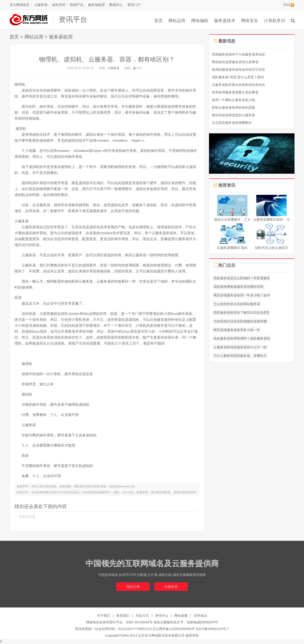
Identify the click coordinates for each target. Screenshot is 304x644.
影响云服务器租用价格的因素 (233, 107)
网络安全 (250, 21)
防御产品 (77, 5)
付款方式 (142, 616)
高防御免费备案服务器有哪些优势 (238, 287)
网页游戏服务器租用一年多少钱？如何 (242, 295)
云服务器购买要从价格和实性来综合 (238, 85)
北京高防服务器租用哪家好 (232, 123)
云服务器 (41, 5)
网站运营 (177, 21)
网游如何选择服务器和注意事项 (235, 62)
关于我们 (104, 616)
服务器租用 (96, 5)
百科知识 (200, 616)
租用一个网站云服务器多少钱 (233, 100)
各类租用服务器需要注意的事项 (235, 92)
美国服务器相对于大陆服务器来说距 (238, 54)
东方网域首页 (19, 5)
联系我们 (123, 616)
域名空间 (59, 5)
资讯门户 (134, 5)
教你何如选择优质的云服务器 (233, 115)
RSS (289, 5)
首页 (158, 21)
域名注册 (133, 587)
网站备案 (181, 616)
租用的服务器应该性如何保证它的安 (238, 70)
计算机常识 (275, 21)
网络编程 (200, 21)
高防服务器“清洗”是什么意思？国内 (238, 77)
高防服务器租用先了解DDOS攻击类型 (242, 313)
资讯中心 (162, 616)
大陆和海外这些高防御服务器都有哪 (240, 321)
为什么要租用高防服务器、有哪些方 (240, 356)
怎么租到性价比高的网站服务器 (237, 304)
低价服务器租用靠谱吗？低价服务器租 (242, 338)
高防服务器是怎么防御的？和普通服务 (242, 278)
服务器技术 (225, 21)
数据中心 (116, 5)
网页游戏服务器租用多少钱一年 (237, 330)
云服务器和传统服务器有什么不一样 (240, 347)
